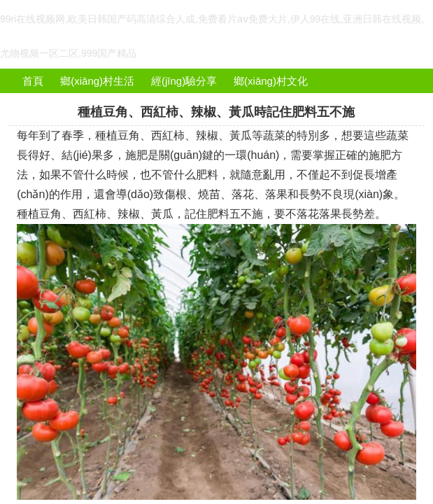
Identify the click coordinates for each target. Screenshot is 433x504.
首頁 (33, 81)
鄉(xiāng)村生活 (97, 81)
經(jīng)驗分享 (184, 81)
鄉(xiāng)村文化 (271, 81)
